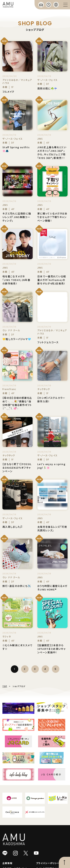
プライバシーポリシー (48, 863)
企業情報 (7, 863)
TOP (5, 686)
